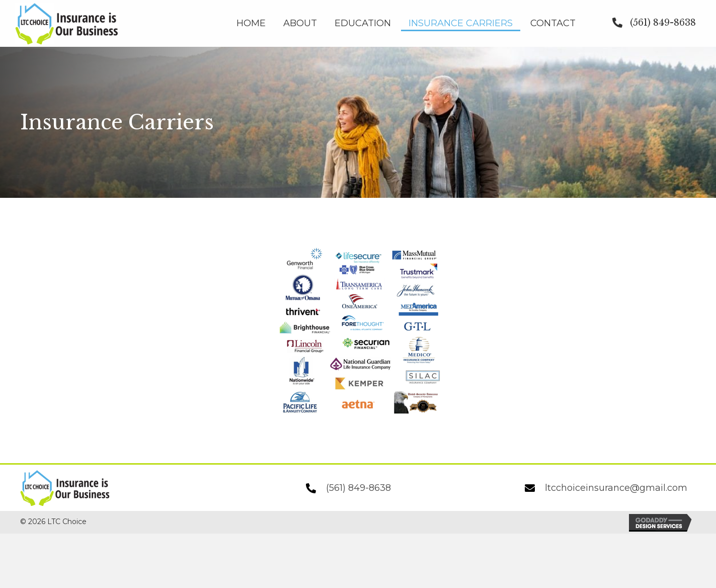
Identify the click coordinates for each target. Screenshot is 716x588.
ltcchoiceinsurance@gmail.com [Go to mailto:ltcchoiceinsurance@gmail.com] (616, 488)
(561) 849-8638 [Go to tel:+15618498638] (359, 488)
